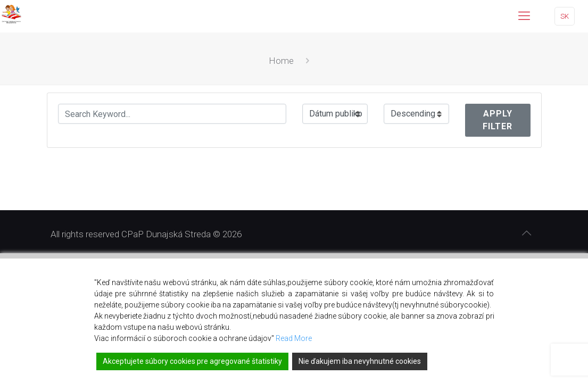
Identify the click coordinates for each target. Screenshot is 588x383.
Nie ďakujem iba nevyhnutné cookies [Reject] (360, 361)
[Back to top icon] (527, 233)
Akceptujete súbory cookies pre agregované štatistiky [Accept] (192, 361)
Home (281, 61)
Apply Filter (498, 120)
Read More (294, 338)
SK (565, 16)
